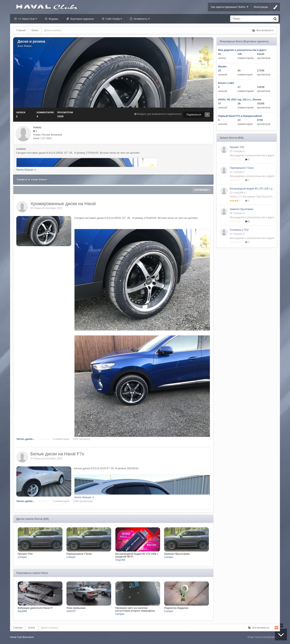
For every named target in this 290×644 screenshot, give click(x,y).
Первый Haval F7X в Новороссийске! (240, 116)
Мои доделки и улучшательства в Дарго (242, 50)
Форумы (53, 19)
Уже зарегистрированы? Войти (229, 7)
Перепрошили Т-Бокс (242, 168)
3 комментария (61, 439)
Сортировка (202, 190)
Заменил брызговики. (242, 209)
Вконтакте (28, 637)
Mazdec (222, 67)
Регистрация (261, 7)
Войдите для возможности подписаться (159, 114)
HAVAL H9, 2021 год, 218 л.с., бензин (240, 100)
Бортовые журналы (82, 19)
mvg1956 (120, 560)
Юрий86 (22, 611)
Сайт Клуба (113, 19)
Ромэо (28, 46)
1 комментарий (61, 501)
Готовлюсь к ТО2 (239, 230)
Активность (141, 19)
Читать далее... (25, 439)
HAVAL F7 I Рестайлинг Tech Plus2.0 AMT (253, 197)
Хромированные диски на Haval (63, 204)
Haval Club (16, 637)
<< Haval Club (27, 19)
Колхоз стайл (226, 83)
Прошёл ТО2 (237, 147)
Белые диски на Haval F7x (57, 454)
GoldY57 (71, 611)
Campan (22, 557)
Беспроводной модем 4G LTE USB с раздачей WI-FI (253, 189)
